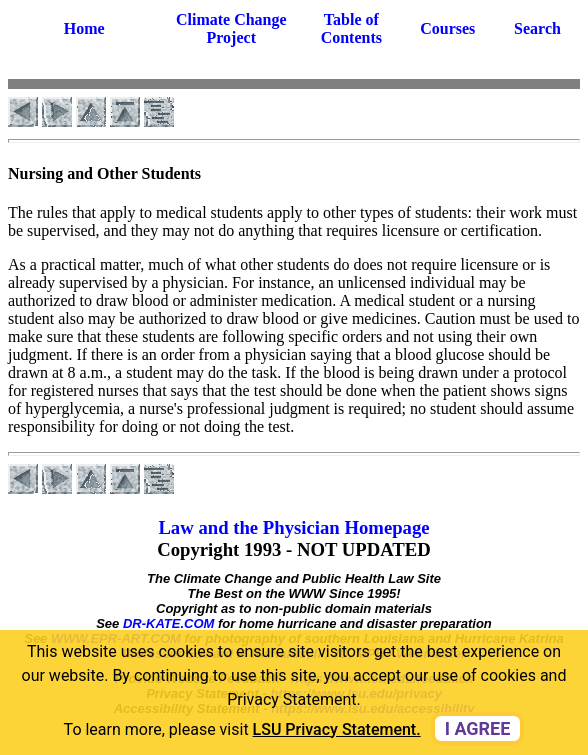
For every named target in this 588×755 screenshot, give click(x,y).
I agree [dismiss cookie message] (478, 728)
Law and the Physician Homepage (293, 527)
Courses (447, 28)
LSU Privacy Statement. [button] (337, 729)
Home (84, 28)
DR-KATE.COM (168, 623)
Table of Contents (351, 28)
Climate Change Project (231, 28)
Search (537, 28)
